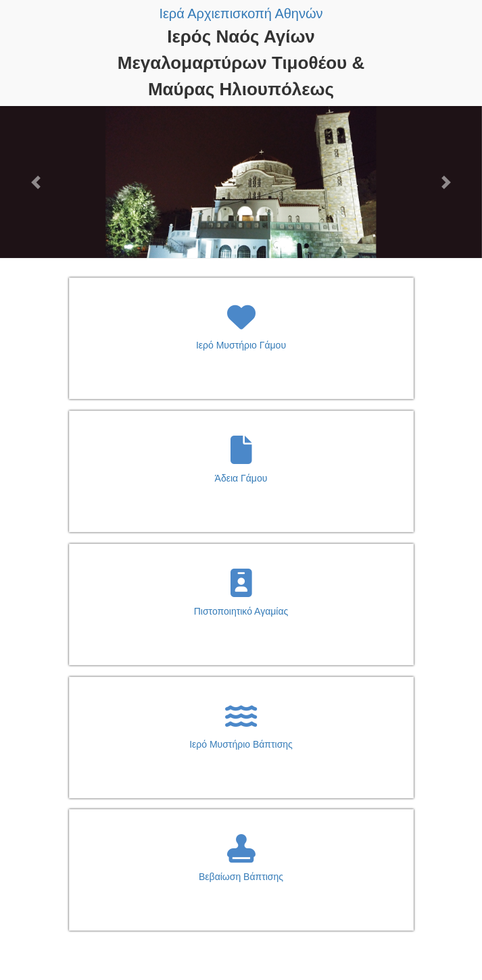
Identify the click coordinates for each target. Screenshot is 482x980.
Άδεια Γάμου (241, 478)
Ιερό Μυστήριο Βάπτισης (241, 744)
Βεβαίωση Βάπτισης (241, 877)
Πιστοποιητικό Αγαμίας (241, 611)
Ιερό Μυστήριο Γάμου (241, 345)
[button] (36, 182)
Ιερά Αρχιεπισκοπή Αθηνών (241, 14)
